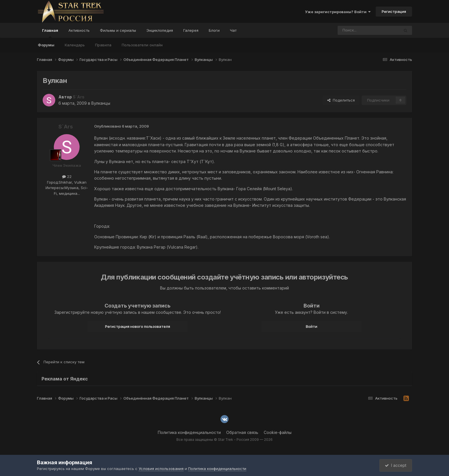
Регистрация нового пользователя (138, 326)
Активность (79, 30)
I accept (395, 465)
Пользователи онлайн (142, 45)
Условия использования (161, 469)
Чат (233, 30)
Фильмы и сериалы (118, 30)
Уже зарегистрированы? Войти (338, 12)
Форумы (46, 45)
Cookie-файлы (278, 432)
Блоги (214, 30)
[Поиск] (355, 30)
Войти (312, 326)
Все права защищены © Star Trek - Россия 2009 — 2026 (224, 440)
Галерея (191, 30)
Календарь (75, 45)
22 (67, 176)
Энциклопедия (160, 30)
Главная (50, 33)
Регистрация (394, 11)
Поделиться (341, 100)
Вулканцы (101, 103)
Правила (103, 45)
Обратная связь (242, 432)
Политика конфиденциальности (189, 432)
